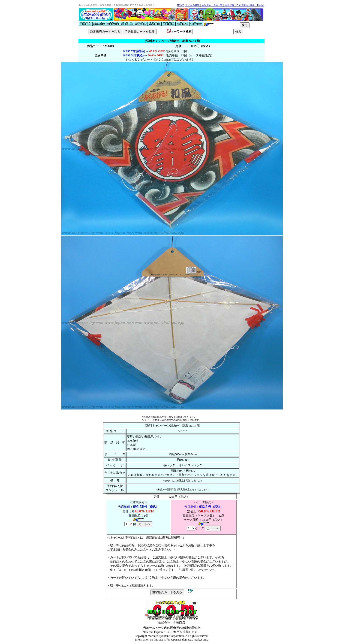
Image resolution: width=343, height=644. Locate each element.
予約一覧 (218, 5)
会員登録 (229, 5)
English (261, 5)
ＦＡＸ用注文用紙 (246, 5)
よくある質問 (193, 5)
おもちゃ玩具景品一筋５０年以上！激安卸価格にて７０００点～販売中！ (117, 5)
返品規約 (206, 5)
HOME (180, 5)
